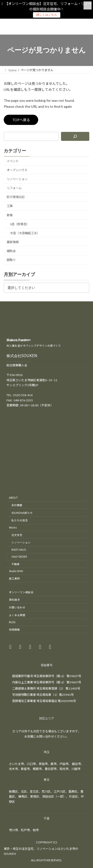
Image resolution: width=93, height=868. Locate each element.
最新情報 (13, 242)
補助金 (11, 251)
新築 (10, 215)
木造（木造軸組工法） (25, 233)
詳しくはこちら (47, 15)
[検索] (75, 136)
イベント (13, 161)
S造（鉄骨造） (20, 224)
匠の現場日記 (16, 197)
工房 (10, 206)
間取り (11, 260)
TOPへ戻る (21, 120)
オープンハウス (17, 170)
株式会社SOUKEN (22, 357)
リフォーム (14, 188)
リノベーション (17, 179)
